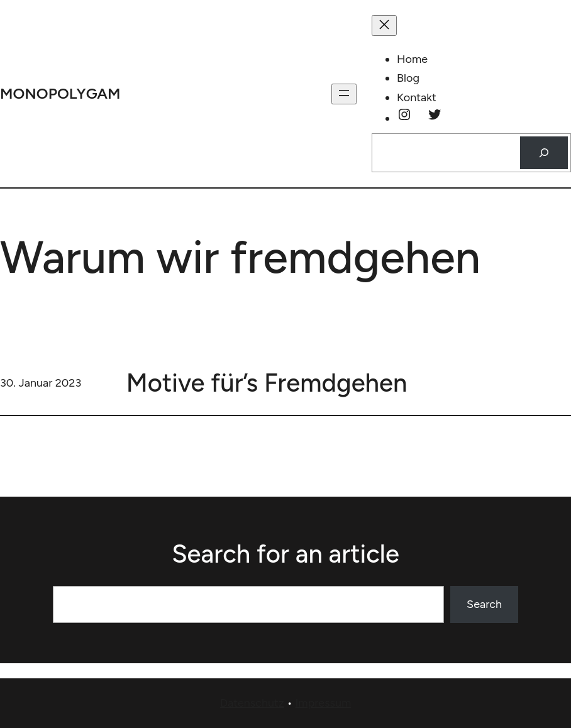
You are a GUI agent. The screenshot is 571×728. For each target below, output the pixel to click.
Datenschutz (252, 703)
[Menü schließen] (384, 25)
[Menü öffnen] (344, 94)
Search (484, 604)
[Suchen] (544, 153)
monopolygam (60, 93)
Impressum (323, 703)
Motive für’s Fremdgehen (267, 383)
